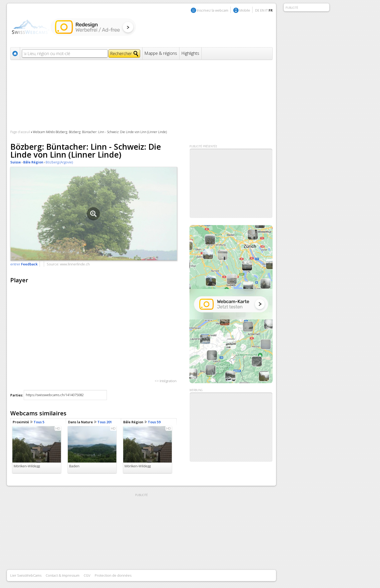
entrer (24, 264)
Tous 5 (39, 422)
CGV (87, 575)
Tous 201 (105, 422)
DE (257, 10)
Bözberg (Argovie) (59, 162)
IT (267, 10)
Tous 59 (154, 422)
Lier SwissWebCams (26, 575)
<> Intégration (166, 381)
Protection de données (113, 575)
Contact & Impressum (63, 575)
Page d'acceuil (20, 132)
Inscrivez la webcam (213, 10)
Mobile (245, 10)
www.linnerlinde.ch (75, 264)
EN (262, 10)
